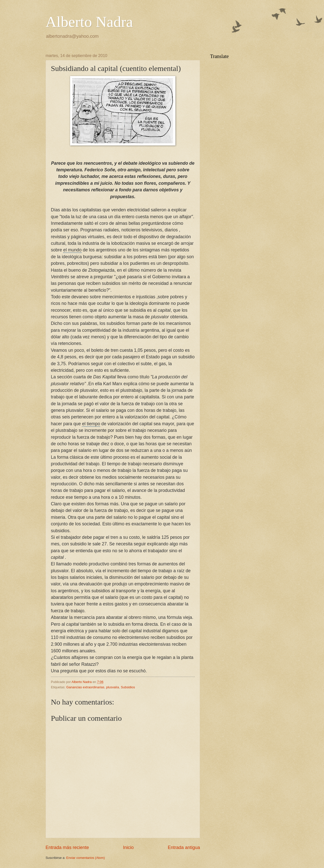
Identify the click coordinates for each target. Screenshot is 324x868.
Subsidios (128, 687)
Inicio (128, 847)
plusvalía (113, 687)
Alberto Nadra (89, 22)
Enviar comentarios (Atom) (86, 858)
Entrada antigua (184, 847)
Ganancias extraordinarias (85, 687)
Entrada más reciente (67, 847)
